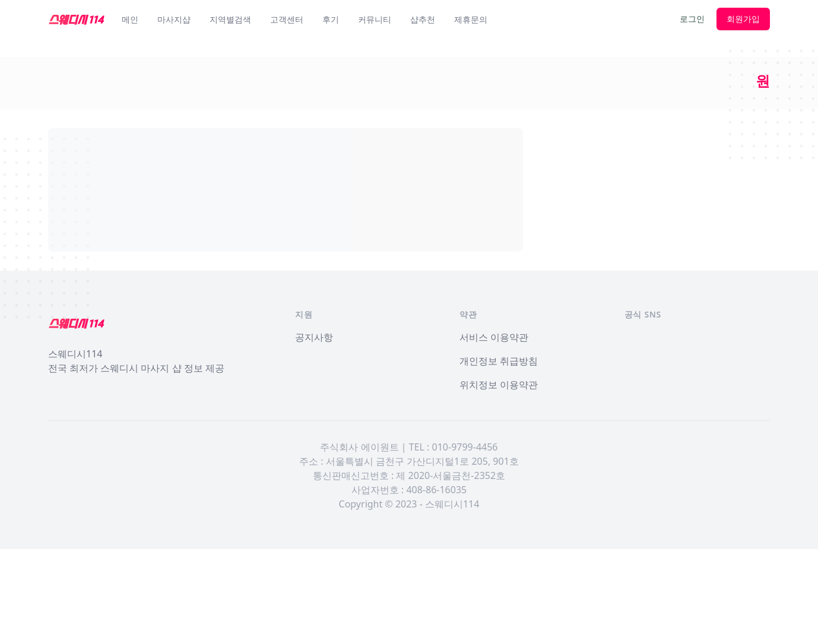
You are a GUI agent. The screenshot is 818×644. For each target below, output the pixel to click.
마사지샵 (174, 19)
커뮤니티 (375, 19)
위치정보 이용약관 (499, 385)
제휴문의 (471, 19)
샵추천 (423, 19)
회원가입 (743, 19)
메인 (130, 19)
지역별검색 (230, 19)
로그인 (692, 19)
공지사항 (314, 337)
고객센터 (287, 19)
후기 (331, 19)
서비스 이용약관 (494, 337)
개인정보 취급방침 (499, 361)
